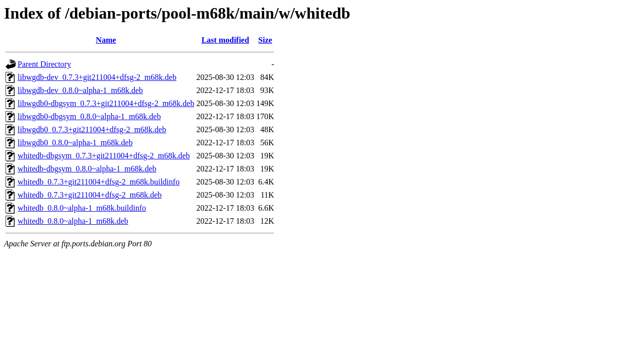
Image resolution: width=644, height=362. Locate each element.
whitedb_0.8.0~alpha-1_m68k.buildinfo (82, 208)
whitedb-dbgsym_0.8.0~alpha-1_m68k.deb (87, 169)
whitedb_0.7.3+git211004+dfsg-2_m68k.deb (90, 195)
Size (265, 40)
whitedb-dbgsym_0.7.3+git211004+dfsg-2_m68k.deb (104, 156)
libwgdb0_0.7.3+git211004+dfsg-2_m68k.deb (92, 129)
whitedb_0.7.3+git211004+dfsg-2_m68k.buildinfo (99, 182)
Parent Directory (44, 64)
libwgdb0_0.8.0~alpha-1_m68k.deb (75, 143)
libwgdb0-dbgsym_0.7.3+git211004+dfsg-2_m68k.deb (106, 103)
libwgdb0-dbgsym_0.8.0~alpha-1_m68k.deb (89, 116)
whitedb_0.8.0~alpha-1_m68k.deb (73, 221)
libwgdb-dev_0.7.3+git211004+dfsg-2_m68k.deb (97, 77)
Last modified (225, 40)
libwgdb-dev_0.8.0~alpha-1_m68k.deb (80, 90)
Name (106, 40)
